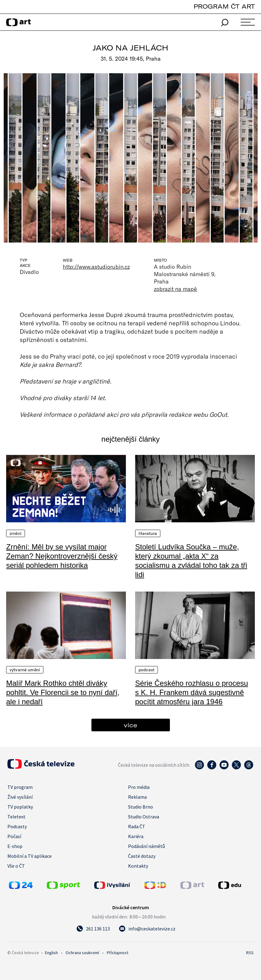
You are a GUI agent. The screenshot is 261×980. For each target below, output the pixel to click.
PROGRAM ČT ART (224, 6)
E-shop (15, 846)
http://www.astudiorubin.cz (96, 267)
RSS (250, 953)
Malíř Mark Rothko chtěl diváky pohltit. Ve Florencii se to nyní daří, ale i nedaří (63, 692)
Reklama (137, 797)
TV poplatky (20, 807)
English (51, 953)
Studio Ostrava (144, 817)
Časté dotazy (142, 856)
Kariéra (136, 836)
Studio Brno (141, 807)
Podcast (147, 670)
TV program (20, 787)
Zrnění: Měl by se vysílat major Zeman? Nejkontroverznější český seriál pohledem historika (62, 556)
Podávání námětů (147, 846)
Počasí (14, 836)
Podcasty (17, 826)
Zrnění (16, 533)
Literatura (148, 533)
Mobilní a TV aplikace (30, 856)
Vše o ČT (16, 866)
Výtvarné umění (25, 670)
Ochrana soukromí (82, 953)
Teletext (16, 817)
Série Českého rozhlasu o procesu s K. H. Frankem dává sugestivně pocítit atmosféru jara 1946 (192, 692)
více (130, 725)
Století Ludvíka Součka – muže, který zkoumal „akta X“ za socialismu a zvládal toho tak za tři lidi (191, 561)
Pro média (139, 787)
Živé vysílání (20, 797)
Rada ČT (137, 826)
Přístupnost (118, 953)
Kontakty (138, 866)
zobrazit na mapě (175, 289)
